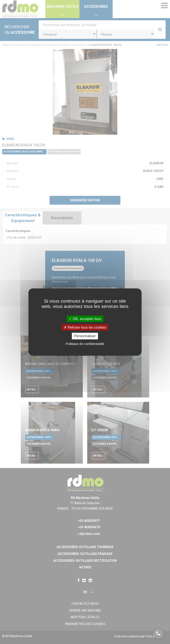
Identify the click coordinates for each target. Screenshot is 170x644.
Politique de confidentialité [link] (85, 344)
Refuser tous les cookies (85, 327)
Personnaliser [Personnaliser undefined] (85, 336)
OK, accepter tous (85, 319)
